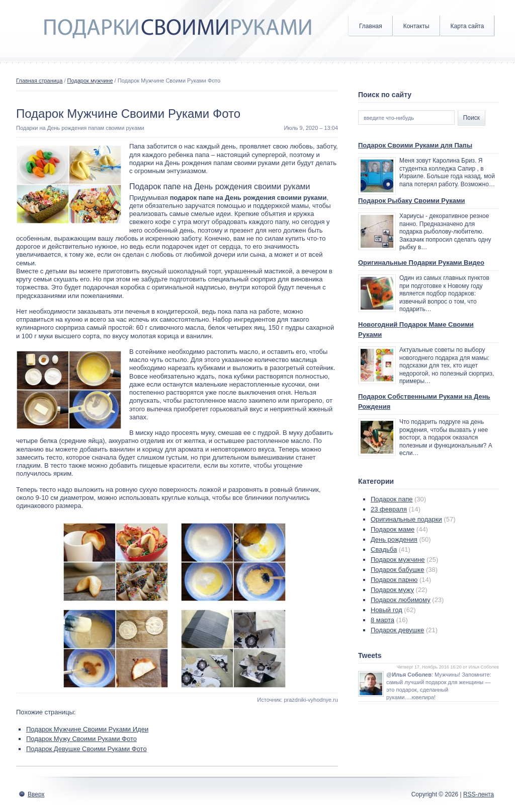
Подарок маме (393, 529)
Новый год (387, 610)
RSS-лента (479, 794)
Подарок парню (394, 580)
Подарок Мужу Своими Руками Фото (81, 739)
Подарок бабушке (397, 570)
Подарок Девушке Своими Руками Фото (87, 749)
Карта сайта (467, 26)
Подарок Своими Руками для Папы (415, 145)
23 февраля (389, 509)
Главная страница (39, 81)
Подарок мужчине (90, 81)
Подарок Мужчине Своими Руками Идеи (87, 729)
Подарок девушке (397, 630)
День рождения (394, 539)
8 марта (382, 620)
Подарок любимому (401, 600)
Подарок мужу (392, 590)
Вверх (36, 794)
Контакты (416, 26)
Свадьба (384, 549)
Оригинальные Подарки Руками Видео (421, 263)
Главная (371, 26)
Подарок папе (392, 499)
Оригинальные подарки (406, 519)
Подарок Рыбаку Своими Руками (412, 201)
